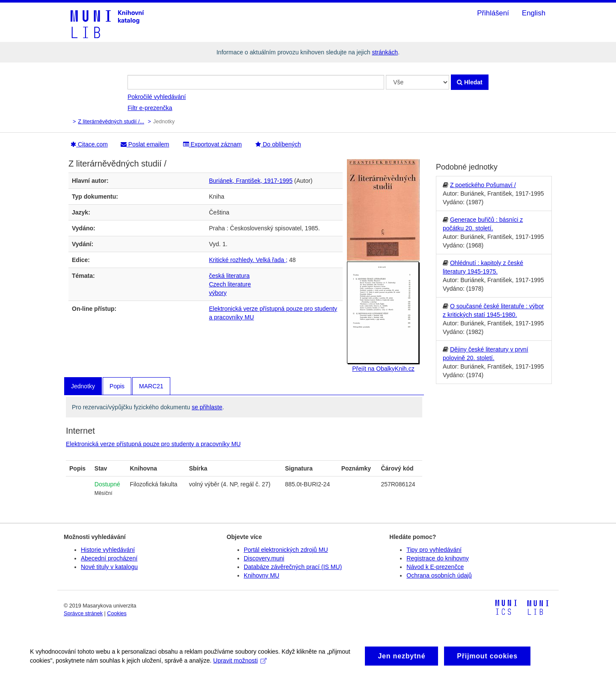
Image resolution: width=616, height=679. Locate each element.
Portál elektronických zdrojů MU (286, 550)
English (534, 13)
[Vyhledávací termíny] (256, 82)
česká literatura (230, 276)
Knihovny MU (262, 575)
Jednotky (83, 386)
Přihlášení (493, 13)
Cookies (117, 613)
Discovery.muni (264, 558)
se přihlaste (207, 407)
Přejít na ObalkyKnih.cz (383, 369)
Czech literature (230, 284)
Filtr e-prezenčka (150, 108)
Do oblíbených (278, 144)
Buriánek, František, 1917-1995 (251, 181)
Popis (117, 386)
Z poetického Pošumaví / (483, 185)
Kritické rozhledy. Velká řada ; (248, 260)
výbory (218, 293)
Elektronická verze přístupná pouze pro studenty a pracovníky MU (153, 444)
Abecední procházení (109, 558)
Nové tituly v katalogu (109, 567)
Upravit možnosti (240, 664)
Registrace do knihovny (438, 558)
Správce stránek (83, 613)
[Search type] (418, 82)
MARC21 (151, 386)
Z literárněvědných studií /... (111, 122)
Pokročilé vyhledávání (157, 97)
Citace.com (89, 144)
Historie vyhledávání (108, 550)
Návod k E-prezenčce (435, 567)
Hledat (470, 82)
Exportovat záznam (213, 144)
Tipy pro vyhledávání (434, 550)
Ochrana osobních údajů (439, 575)
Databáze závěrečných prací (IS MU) (293, 567)
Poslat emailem (145, 144)
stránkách (385, 52)
